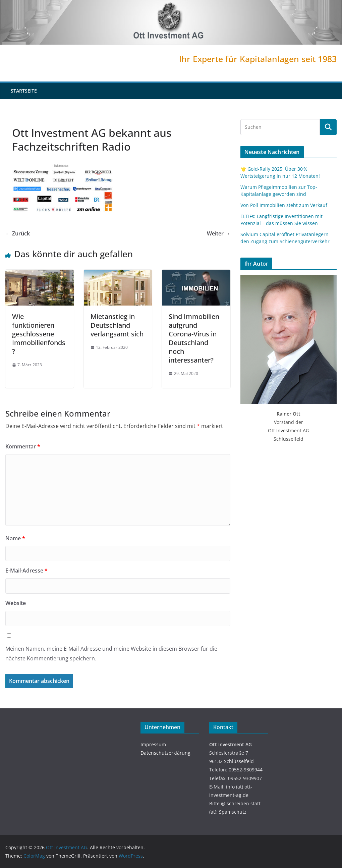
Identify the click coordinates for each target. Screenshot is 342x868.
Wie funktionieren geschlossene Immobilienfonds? (39, 334)
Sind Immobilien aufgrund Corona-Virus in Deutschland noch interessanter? (194, 338)
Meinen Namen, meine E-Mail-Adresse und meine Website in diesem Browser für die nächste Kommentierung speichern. (111, 654)
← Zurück (18, 233)
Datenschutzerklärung (165, 753)
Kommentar (23, 446)
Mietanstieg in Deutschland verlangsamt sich (117, 325)
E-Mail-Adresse (26, 571)
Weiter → (219, 233)
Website (16, 603)
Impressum (153, 744)
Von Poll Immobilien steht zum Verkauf (284, 205)
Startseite (24, 91)
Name (15, 538)
